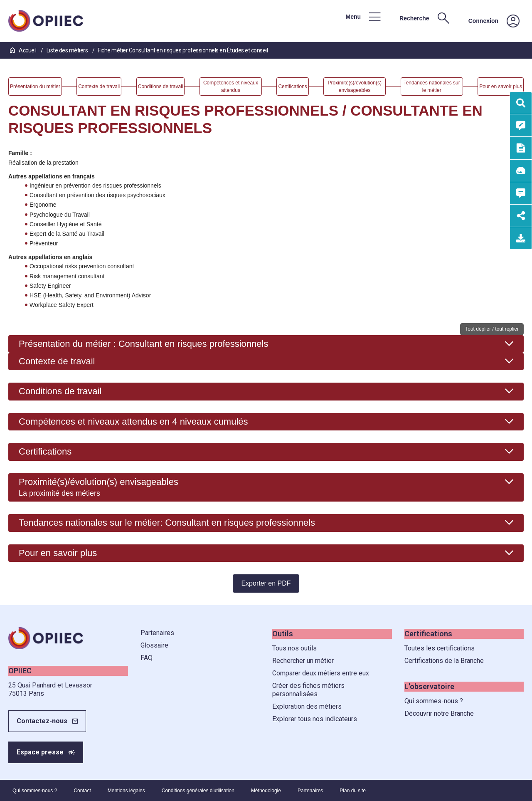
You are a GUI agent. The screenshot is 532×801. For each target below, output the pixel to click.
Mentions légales (126, 791)
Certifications (45, 451)
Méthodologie (266, 791)
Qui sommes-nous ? (434, 701)
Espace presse (40, 752)
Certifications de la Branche (444, 661)
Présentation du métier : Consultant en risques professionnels (143, 344)
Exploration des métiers (307, 706)
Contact (82, 791)
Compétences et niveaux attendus (133, 422)
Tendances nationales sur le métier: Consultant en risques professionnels (167, 523)
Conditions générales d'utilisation (198, 791)
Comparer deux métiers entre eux (321, 673)
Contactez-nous (42, 721)
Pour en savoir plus (58, 553)
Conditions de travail (60, 391)
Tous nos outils (294, 648)
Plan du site (353, 791)
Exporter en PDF (266, 583)
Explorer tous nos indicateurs (315, 719)
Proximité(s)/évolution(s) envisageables (99, 487)
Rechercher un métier (303, 661)
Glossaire (154, 645)
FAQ (147, 658)
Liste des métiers (68, 50)
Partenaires (157, 633)
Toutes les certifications (440, 648)
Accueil (24, 50)
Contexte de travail (57, 361)
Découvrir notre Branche (439, 713)
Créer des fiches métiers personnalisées (308, 690)
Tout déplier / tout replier (492, 329)
